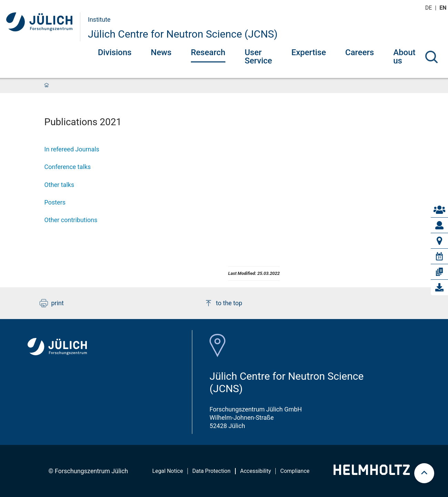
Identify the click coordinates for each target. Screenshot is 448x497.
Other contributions (71, 220)
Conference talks (68, 167)
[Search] (431, 57)
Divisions (115, 52)
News (161, 52)
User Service (258, 57)
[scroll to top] (424, 473)
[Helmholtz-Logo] (372, 473)
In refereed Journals (72, 149)
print (52, 303)
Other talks (59, 185)
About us (404, 57)
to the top (223, 303)
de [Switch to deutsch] (429, 8)
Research (208, 52)
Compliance (295, 471)
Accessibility (256, 471)
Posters (55, 202)
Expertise (308, 52)
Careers (360, 52)
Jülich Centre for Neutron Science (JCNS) (183, 34)
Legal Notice (168, 471)
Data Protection (211, 471)
